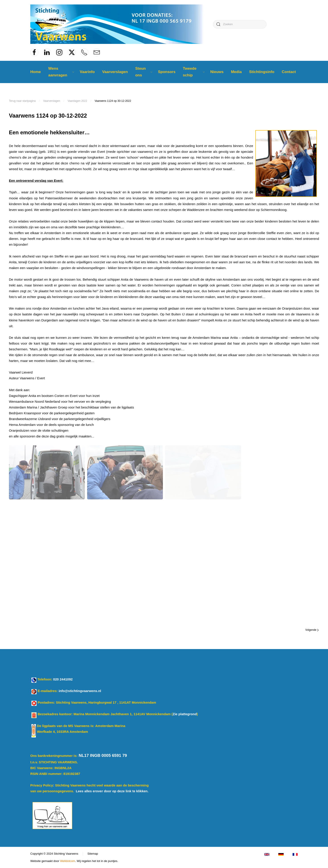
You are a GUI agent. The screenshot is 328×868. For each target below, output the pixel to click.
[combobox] (240, 24)
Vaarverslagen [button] (115, 72)
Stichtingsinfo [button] (262, 72)
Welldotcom (68, 861)
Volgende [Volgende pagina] (312, 630)
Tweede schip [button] (194, 72)
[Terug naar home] (119, 24)
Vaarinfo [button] (87, 72)
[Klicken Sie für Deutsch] (281, 854)
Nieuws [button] (217, 72)
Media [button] (236, 72)
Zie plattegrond (185, 714)
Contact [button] (289, 72)
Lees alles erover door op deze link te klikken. (112, 791)
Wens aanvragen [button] (61, 72)
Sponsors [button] (167, 72)
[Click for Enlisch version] (267, 854)
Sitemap (93, 854)
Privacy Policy (42, 785)
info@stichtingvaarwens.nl (80, 691)
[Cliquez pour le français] (295, 854)
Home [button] (36, 72)
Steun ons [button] (144, 72)
